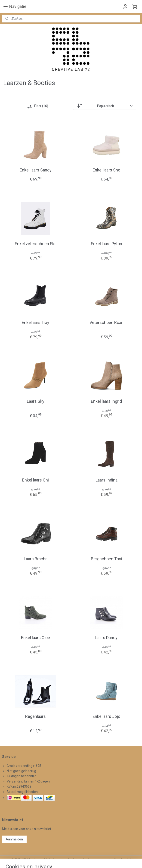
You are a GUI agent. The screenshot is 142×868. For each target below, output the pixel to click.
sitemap (57, 860)
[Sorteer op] (105, 106)
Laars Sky (36, 401)
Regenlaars (35, 716)
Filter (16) (37, 106)
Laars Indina (106, 480)
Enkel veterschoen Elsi (36, 244)
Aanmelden (14, 839)
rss (66, 860)
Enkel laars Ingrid (106, 401)
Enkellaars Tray (35, 322)
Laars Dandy (106, 638)
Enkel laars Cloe (35, 638)
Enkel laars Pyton (106, 244)
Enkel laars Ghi (35, 480)
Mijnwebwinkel (122, 860)
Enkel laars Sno (106, 170)
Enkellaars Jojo (106, 716)
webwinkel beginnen (82, 860)
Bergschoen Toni (106, 559)
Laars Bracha (36, 559)
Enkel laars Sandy (36, 170)
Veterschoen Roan (106, 322)
